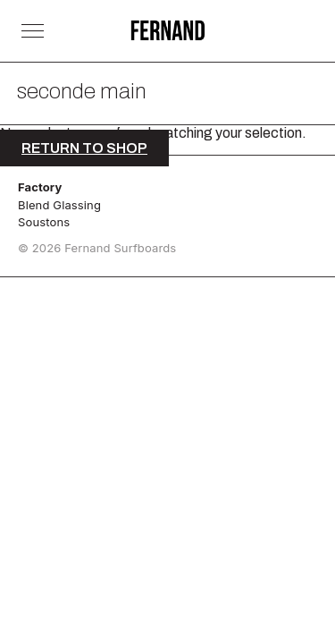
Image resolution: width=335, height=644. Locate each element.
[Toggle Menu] (33, 31)
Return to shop (84, 148)
